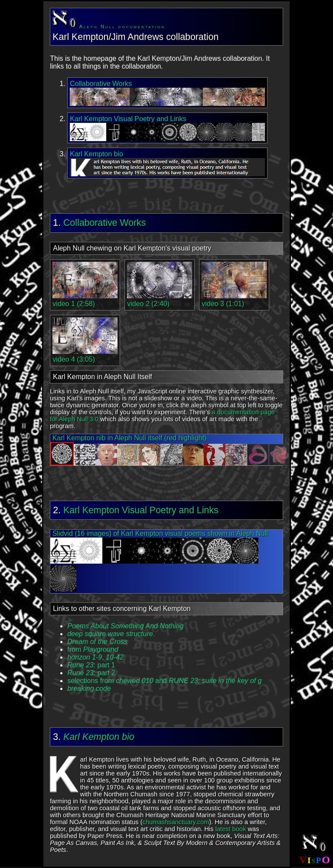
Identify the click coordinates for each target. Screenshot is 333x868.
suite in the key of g (232, 681)
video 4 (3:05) (85, 355)
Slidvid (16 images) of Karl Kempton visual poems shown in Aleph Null (159, 561)
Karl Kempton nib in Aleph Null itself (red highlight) (167, 450)
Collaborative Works (104, 223)
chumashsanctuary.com (176, 822)
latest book (230, 829)
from (93, 649)
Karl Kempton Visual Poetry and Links (141, 510)
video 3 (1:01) (234, 300)
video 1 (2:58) (85, 300)
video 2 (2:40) (160, 300)
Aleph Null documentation (109, 26)
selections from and (134, 681)
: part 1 (91, 665)
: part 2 (91, 673)
